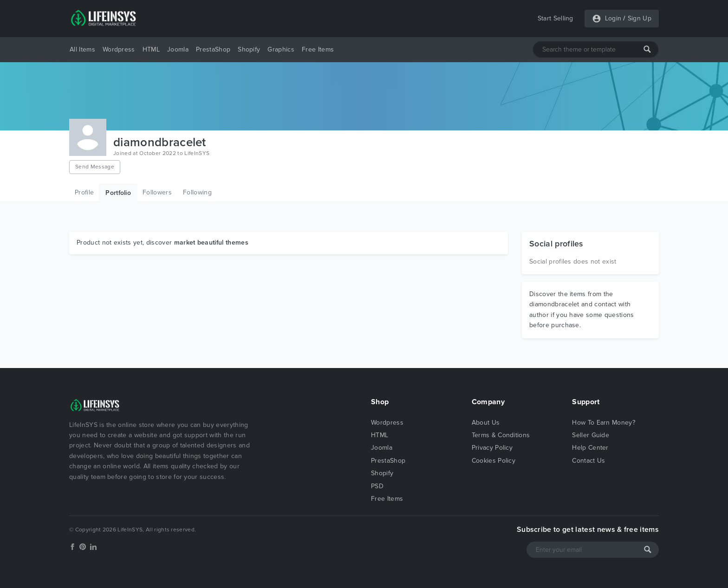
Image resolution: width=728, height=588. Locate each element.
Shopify (249, 49)
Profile (84, 192)
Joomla (178, 49)
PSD (377, 486)
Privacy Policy (492, 448)
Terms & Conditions (501, 435)
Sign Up (640, 18)
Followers (157, 192)
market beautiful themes (211, 242)
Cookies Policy (494, 461)
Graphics (281, 49)
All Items (82, 49)
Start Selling (556, 18)
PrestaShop (213, 49)
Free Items (318, 49)
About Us (486, 423)
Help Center (590, 448)
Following (197, 192)
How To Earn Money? (604, 423)
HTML (151, 49)
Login (613, 18)
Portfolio (118, 193)
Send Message (95, 167)
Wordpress (119, 49)
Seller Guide (591, 435)
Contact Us (588, 461)
